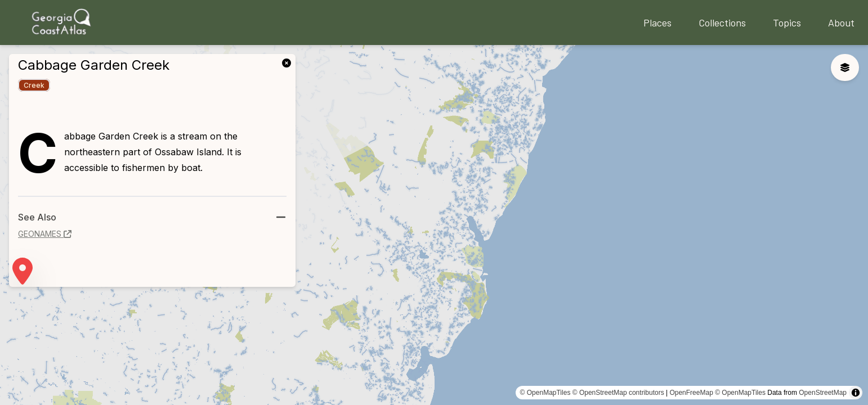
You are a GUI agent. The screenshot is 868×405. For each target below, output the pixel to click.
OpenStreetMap (823, 393)
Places (657, 22)
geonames (45, 234)
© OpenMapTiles (545, 393)
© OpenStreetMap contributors (618, 393)
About (841, 22)
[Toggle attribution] (856, 393)
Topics (787, 22)
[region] (434, 225)
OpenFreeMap (691, 393)
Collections (722, 22)
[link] (289, 62)
